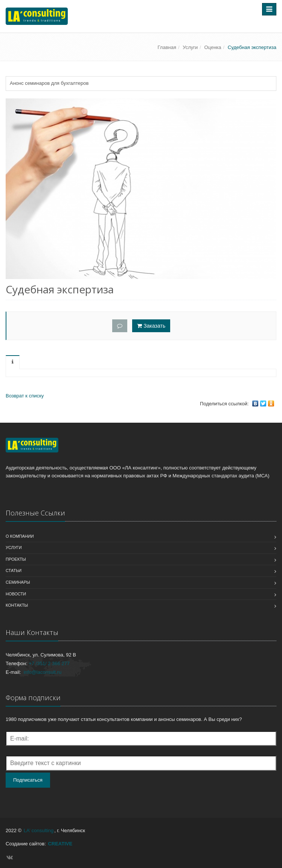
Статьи (14, 570)
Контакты (17, 605)
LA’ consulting (39, 830)
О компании (20, 536)
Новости (16, 594)
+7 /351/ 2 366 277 (49, 663)
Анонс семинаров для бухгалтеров (49, 83)
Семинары (18, 582)
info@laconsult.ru (43, 672)
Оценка (213, 47)
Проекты (16, 559)
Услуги (190, 47)
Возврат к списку (25, 396)
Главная (167, 47)
